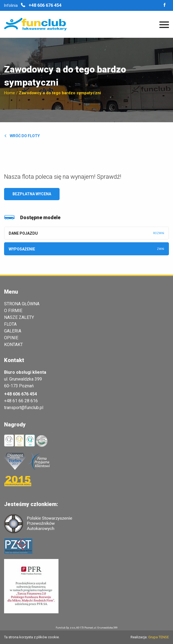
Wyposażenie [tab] (22, 249)
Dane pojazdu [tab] (23, 233)
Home (10, 93)
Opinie (11, 338)
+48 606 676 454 (41, 5)
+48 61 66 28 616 (21, 401)
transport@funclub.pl (24, 408)
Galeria (13, 331)
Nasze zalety (19, 318)
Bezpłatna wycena (32, 194)
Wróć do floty (22, 136)
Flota (10, 324)
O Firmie (13, 311)
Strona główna (22, 304)
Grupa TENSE (159, 637)
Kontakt (13, 345)
